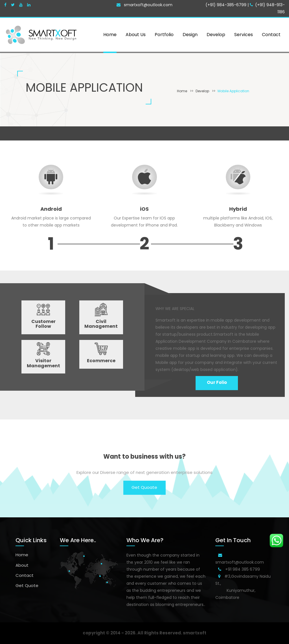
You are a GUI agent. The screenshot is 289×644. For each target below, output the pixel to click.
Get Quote (27, 585)
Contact (25, 575)
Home (182, 91)
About (22, 565)
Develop (202, 91)
